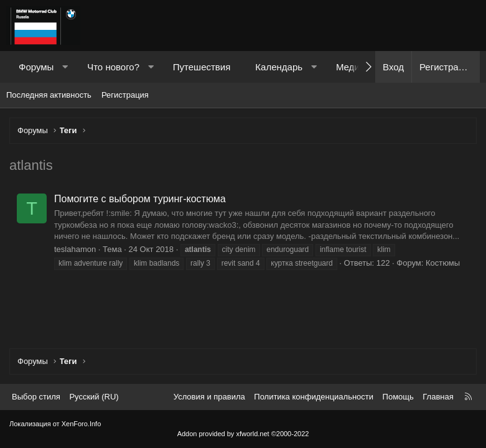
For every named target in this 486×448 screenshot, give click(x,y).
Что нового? (113, 67)
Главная (438, 397)
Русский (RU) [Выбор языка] (94, 397)
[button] (65, 67)
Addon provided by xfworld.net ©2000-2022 (243, 434)
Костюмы (443, 263)
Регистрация (125, 95)
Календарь (279, 67)
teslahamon (75, 249)
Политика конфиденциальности (314, 397)
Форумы (36, 67)
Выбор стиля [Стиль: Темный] (36, 397)
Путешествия (202, 67)
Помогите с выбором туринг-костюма (140, 199)
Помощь (398, 397)
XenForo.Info (82, 424)
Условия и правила (209, 397)
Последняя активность (49, 95)
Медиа (350, 67)
